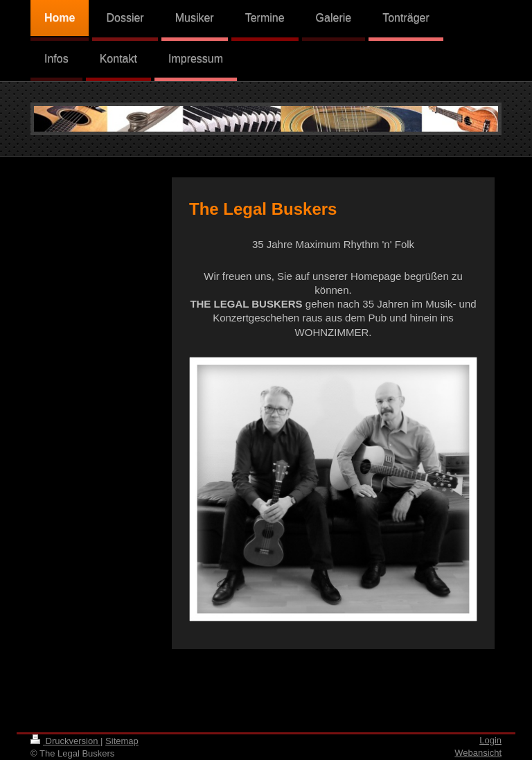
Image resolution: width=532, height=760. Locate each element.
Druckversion (65, 741)
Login (490, 740)
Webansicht (478, 753)
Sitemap (122, 741)
